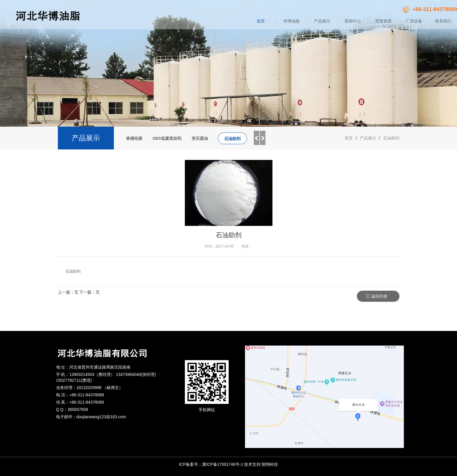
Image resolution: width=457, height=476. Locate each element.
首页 (261, 21)
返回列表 (381, 296)
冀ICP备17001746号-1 (223, 464)
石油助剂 (232, 139)
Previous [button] (256, 138)
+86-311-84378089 (430, 9)
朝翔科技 (270, 464)
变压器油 (200, 138)
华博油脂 (291, 21)
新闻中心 (353, 21)
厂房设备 (414, 21)
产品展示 (322, 21)
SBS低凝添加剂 (167, 138)
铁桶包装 (134, 138)
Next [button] (263, 138)
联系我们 (443, 21)
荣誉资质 (383, 21)
